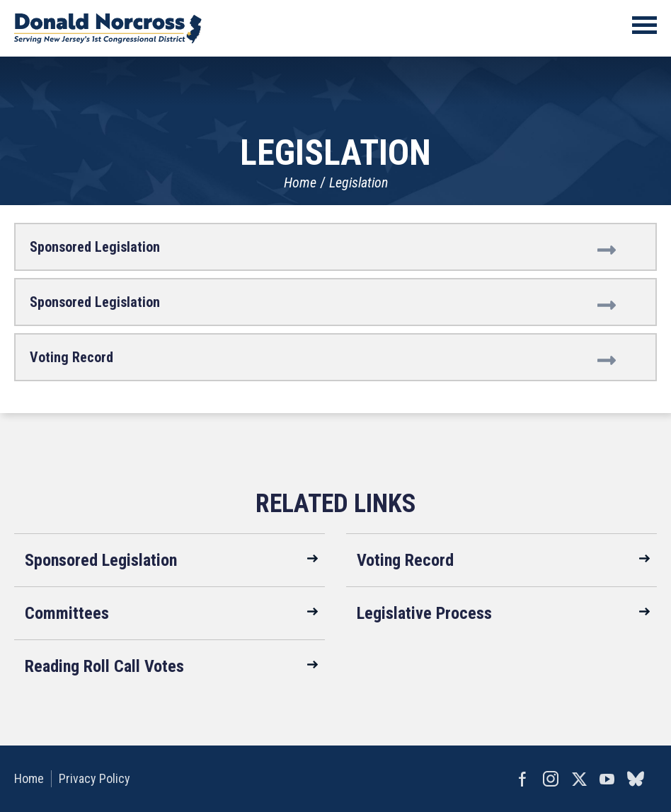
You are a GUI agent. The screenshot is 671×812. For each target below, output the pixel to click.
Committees (67, 613)
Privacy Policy (94, 778)
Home (300, 182)
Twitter (579, 779)
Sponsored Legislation (95, 247)
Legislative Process (424, 613)
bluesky (636, 779)
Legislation (359, 182)
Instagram (551, 779)
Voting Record (71, 357)
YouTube (607, 779)
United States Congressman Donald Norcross (108, 28)
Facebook (522, 779)
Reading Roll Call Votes (104, 666)
